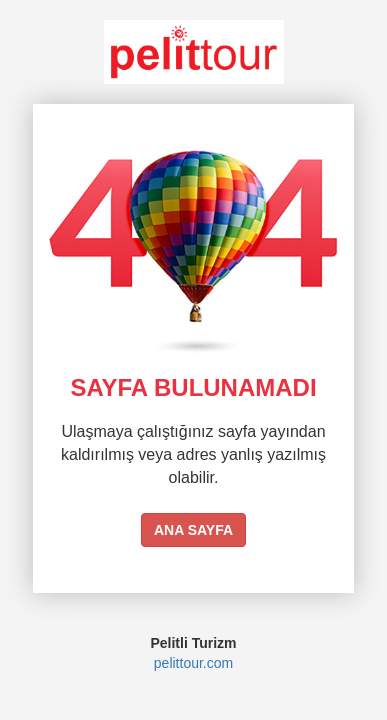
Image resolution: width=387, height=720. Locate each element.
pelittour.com (193, 663)
